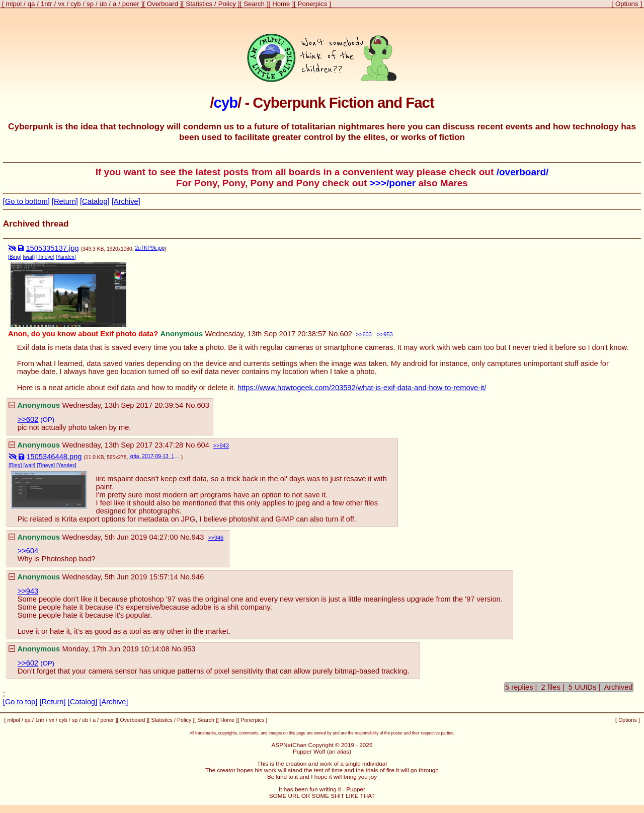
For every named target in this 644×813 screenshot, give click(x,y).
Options (627, 4)
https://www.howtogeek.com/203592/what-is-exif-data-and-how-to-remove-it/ (362, 388)
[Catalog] (95, 201)
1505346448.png (54, 457)
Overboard (163, 4)
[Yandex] (66, 257)
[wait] (29, 257)
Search (254, 4)
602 (346, 334)
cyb (76, 4)
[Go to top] (20, 702)
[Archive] (126, 201)
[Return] (65, 201)
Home (281, 4)
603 (367, 334)
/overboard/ (523, 172)
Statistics (199, 4)
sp (90, 4)
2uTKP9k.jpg (150, 248)
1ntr (47, 4)
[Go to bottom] (26, 201)
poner (131, 4)
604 (203, 445)
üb (103, 4)
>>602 (28, 419)
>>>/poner (393, 183)
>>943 (28, 591)
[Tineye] (45, 257)
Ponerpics (313, 4)
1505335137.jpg (52, 248)
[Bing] (15, 257)
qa (31, 4)
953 (388, 334)
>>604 (28, 551)
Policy (227, 4)
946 (219, 538)
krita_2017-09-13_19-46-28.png (155, 456)
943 (224, 446)
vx (61, 4)
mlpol (14, 4)
